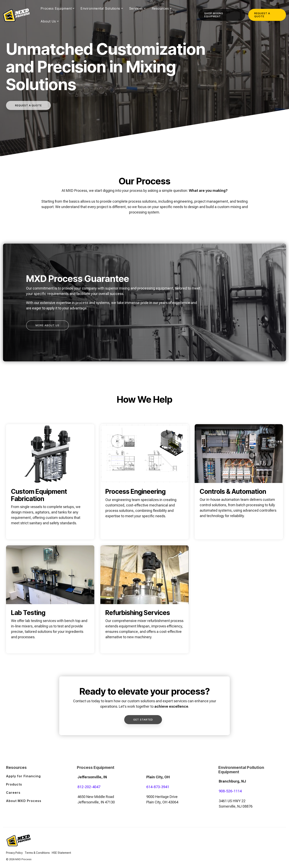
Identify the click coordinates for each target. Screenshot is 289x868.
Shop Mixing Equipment (214, 15)
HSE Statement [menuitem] (61, 853)
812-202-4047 (89, 787)
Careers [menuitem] (13, 793)
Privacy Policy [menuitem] (14, 853)
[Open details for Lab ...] (50, 599)
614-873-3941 (158, 787)
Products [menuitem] (14, 784)
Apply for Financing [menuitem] (23, 776)
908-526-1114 (230, 791)
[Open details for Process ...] (144, 482)
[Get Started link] (143, 720)
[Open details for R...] (144, 599)
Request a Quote (262, 15)
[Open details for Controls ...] (239, 482)
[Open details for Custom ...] (50, 482)
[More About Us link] (47, 325)
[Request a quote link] (28, 105)
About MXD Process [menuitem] (24, 801)
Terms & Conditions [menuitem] (37, 853)
